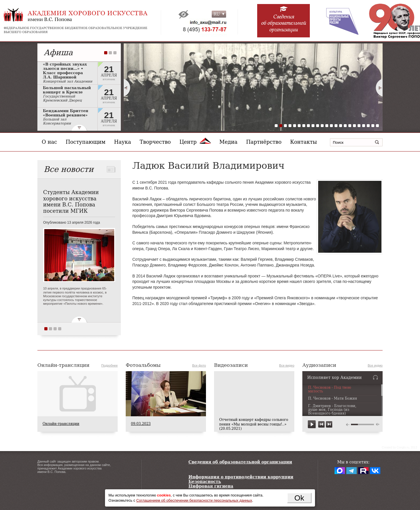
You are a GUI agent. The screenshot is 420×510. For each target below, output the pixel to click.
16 (345, 126)
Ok (299, 498)
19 (359, 126)
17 (350, 126)
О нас (49, 142)
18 (354, 126)
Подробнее (109, 365)
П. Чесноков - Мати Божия (333, 399)
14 (336, 126)
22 (373, 126)
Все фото (199, 365)
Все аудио (375, 365)
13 (331, 126)
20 (364, 126)
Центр (195, 142)
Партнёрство (264, 142)
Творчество (155, 142)
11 (322, 126)
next (329, 424)
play (312, 424)
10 (318, 126)
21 (368, 126)
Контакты (304, 142)
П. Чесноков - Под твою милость (330, 390)
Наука (123, 142)
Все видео (287, 365)
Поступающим (85, 142)
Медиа (229, 142)
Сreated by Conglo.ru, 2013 (399, 447)
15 (341, 126)
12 (327, 126)
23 (377, 126)
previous (321, 424)
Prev (127, 88)
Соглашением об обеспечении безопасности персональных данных (194, 500)
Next (379, 88)
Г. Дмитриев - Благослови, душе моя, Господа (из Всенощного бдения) (332, 410)
